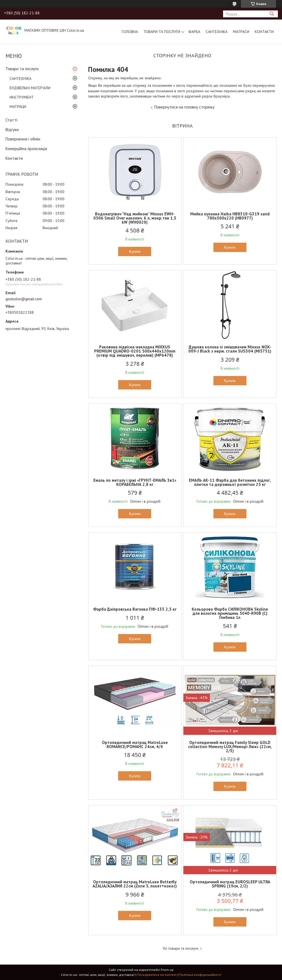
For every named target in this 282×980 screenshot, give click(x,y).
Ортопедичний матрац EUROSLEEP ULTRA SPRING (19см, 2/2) (230, 884)
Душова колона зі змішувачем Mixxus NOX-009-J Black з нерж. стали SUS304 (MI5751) (230, 349)
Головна (130, 32)
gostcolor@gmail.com (24, 299)
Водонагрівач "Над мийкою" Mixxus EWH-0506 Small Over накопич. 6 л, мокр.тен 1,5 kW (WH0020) (135, 218)
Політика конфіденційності (200, 975)
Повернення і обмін (23, 139)
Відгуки (12, 130)
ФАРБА (194, 32)
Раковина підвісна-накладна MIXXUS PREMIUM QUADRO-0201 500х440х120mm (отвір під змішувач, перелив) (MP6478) (135, 351)
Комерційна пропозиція (26, 149)
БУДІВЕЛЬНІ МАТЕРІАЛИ (30, 88)
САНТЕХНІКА (217, 32)
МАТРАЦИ (18, 107)
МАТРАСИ (241, 32)
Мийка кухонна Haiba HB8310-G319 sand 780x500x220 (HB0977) (230, 216)
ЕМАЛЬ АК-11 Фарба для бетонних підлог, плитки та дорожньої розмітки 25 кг (230, 482)
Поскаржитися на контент (157, 975)
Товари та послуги (162, 32)
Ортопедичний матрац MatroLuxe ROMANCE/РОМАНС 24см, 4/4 (135, 745)
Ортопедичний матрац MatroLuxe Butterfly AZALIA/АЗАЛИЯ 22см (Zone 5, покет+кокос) (135, 884)
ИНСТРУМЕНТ (22, 97)
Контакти (264, 32)
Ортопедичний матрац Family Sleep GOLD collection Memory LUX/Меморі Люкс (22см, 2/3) (230, 747)
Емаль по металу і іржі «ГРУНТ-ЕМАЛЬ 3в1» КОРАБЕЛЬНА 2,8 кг (135, 482)
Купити (135, 251)
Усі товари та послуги (181, 948)
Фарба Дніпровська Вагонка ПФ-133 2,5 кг (135, 609)
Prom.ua (167, 970)
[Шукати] (272, 14)
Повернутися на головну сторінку (184, 107)
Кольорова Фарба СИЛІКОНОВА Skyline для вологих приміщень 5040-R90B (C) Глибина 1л (230, 613)
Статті (11, 120)
